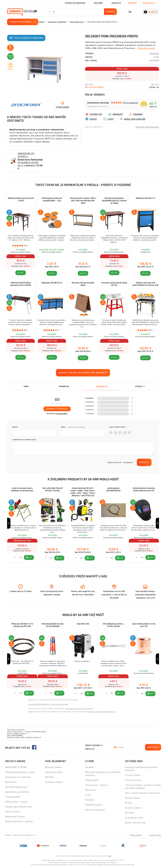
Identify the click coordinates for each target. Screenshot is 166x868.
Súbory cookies (13, 812)
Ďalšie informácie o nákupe (19, 821)
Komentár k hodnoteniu (25, 440)
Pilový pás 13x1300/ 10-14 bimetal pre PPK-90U (22, 625)
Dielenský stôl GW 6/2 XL (52, 283)
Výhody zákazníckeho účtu (19, 807)
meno (16, 427)
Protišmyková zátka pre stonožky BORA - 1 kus (52, 199)
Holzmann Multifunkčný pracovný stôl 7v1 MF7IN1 (21, 284)
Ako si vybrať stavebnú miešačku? (142, 793)
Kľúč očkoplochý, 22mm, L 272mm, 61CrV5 (113, 625)
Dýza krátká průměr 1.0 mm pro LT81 (144, 625)
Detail (21, 273)
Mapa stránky (136, 835)
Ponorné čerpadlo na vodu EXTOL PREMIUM (53, 625)
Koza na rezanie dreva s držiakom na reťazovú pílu (22, 489)
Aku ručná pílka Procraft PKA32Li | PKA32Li (53, 489)
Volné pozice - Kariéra (96, 785)
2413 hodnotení (131, 103)
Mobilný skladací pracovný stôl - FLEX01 (21, 199)
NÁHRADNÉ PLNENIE (16, 767)
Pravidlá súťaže (13, 797)
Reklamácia (11, 782)
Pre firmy (98, 3)
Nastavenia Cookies (15, 817)
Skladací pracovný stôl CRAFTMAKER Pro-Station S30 (145, 284)
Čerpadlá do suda (134, 818)
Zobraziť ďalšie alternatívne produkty (83, 373)
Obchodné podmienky (16, 787)
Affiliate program (94, 805)
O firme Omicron (133, 780)
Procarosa (154, 54)
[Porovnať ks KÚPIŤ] (15, 557)
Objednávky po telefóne (17, 792)
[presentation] (33, 462)
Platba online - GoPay (16, 802)
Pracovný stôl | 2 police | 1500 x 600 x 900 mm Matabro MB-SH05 (83, 201)
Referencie (91, 790)
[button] (29, 557)
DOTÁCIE (50, 777)
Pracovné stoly (77, 22)
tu (110, 856)
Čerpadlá (130, 813)
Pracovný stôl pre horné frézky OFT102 (114, 284)
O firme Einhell (133, 775)
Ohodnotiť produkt (57, 409)
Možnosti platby (53, 767)
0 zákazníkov (62, 414)
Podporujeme (92, 780)
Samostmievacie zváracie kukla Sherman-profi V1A (144, 489)
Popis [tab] (26, 387)
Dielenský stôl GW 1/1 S (145, 198)
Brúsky (129, 803)
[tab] (102, 387)
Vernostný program (75, 3)
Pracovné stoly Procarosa (147, 127)
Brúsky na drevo (133, 808)
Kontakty (116, 3)
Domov (42, 22)
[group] (22, 523)
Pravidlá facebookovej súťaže (20, 772)
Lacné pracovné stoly (60, 704)
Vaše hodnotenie (118, 427)
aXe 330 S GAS (83, 624)
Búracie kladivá (133, 798)
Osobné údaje (155, 835)
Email (73, 427)
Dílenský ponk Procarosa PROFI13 (80, 709)
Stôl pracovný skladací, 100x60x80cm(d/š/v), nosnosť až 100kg (114, 201)
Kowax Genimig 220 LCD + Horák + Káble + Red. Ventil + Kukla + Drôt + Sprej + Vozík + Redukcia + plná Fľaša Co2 (83, 492)
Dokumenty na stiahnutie (18, 777)
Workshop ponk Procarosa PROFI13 (101, 712)
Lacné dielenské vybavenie (39, 704)
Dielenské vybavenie (57, 22)
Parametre (64, 387)
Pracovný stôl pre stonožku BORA (83, 284)
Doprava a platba (54, 782)
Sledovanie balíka (54, 772)
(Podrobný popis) (146, 48)
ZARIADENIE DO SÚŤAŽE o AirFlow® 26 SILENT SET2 (30, 159)
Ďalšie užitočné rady (135, 823)
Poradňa (89, 767)
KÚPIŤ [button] (30, 557)
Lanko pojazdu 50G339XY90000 (113, 489)
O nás (88, 795)
